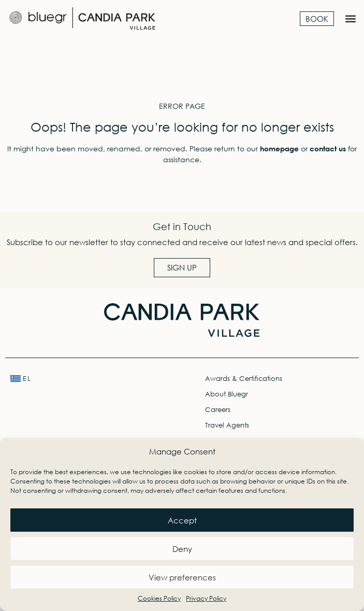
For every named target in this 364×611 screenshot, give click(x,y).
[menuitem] (85, 379)
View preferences (182, 577)
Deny (182, 549)
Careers (218, 410)
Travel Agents (227, 425)
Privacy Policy (206, 598)
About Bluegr (227, 394)
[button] (350, 19)
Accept (182, 520)
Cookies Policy (159, 598)
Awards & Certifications (244, 379)
